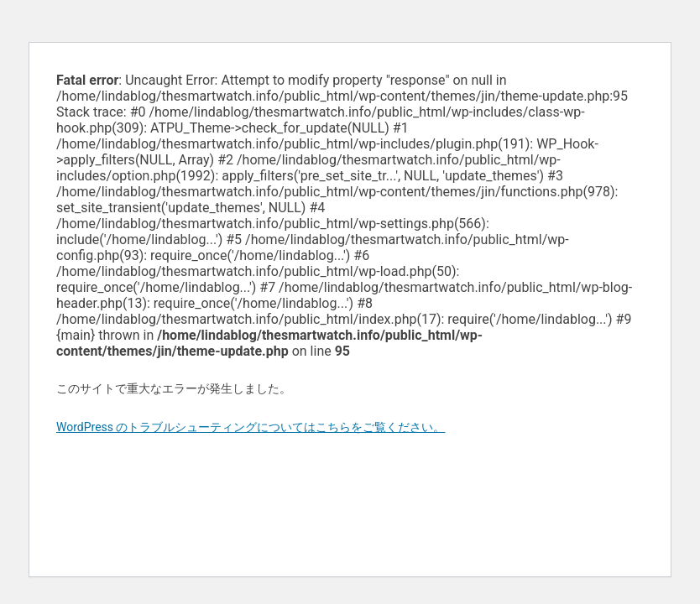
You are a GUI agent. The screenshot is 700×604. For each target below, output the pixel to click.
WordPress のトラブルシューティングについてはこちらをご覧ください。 (251, 427)
